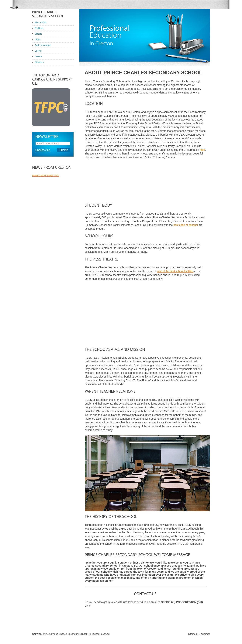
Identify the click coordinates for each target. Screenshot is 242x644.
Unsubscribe (43, 150)
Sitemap (192, 634)
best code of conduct (186, 225)
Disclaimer (204, 634)
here (202, 150)
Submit (64, 150)
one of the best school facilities (175, 271)
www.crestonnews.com (46, 175)
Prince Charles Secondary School (69, 634)
